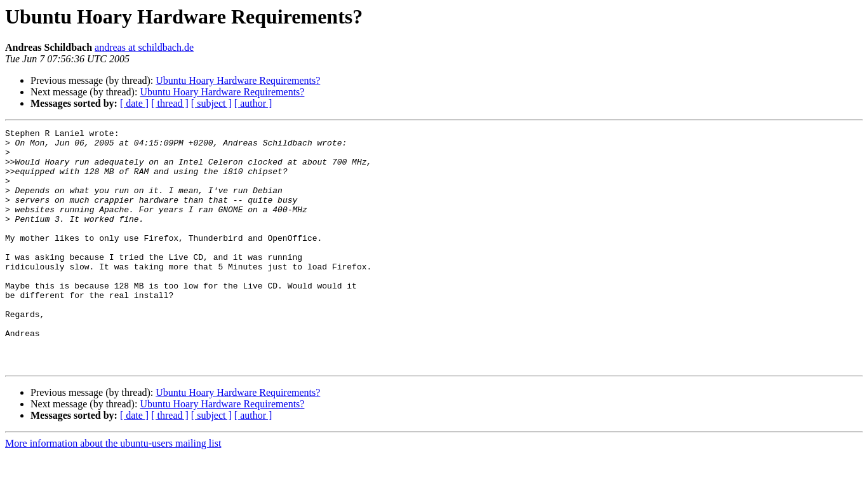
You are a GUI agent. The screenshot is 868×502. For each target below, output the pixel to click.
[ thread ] (170, 103)
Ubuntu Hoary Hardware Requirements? (238, 80)
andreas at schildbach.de (144, 47)
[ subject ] (211, 103)
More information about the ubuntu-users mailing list (113, 491)
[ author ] (253, 103)
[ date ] (134, 103)
